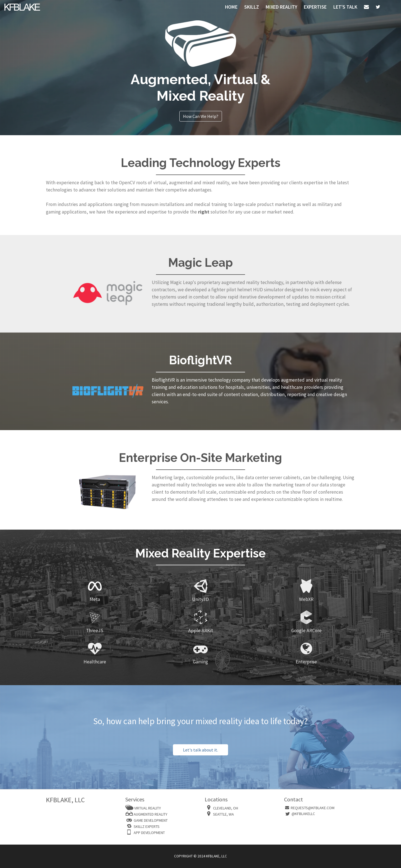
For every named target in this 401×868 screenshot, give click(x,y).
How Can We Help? (201, 116)
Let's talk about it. (200, 750)
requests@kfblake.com (313, 808)
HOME (231, 7)
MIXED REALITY (281, 7)
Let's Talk (345, 7)
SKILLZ (252, 7)
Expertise (315, 7)
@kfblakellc (303, 814)
